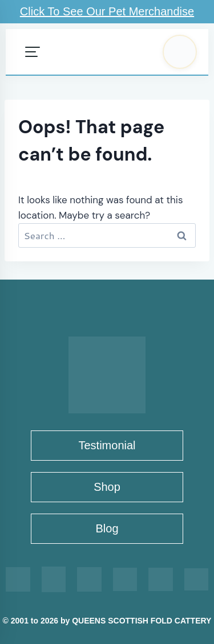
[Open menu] (33, 52)
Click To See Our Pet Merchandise (107, 11)
